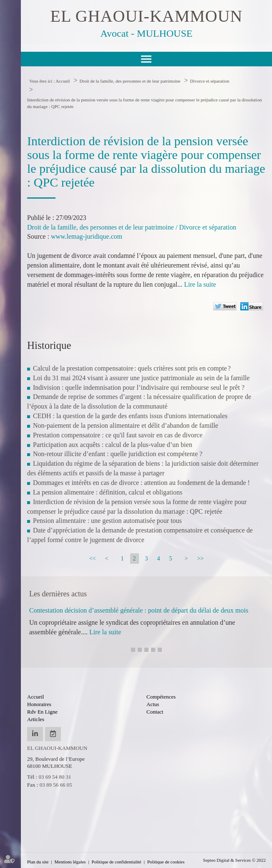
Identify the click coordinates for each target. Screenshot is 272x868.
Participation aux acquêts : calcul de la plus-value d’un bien (113, 445)
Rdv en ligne (42, 712)
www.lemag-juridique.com (87, 236)
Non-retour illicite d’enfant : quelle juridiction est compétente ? (118, 454)
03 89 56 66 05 (56, 785)
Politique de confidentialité (117, 862)
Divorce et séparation (209, 81)
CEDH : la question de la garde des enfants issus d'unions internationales (130, 416)
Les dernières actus (58, 594)
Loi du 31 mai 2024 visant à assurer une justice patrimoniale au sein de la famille (141, 378)
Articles (36, 719)
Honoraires (39, 704)
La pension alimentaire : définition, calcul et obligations (108, 492)
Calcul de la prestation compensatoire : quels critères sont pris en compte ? (132, 368)
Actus (153, 704)
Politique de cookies (166, 862)
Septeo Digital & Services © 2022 (234, 860)
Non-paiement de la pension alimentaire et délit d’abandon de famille (126, 425)
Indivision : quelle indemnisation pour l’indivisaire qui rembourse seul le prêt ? (140, 387)
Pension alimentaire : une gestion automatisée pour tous (107, 521)
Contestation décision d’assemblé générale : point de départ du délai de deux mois (139, 610)
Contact (155, 712)
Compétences (161, 697)
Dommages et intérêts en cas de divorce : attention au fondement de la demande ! (141, 483)
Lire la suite (200, 284)
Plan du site (38, 862)
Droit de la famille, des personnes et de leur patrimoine (130, 81)
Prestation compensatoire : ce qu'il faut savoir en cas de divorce (118, 435)
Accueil (63, 81)
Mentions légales (70, 862)
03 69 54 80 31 (55, 777)
